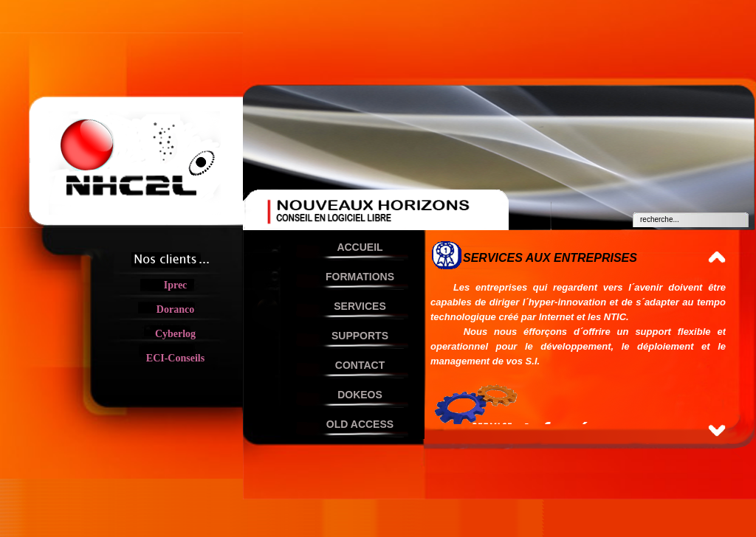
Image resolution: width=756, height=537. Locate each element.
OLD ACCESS (360, 424)
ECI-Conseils (175, 358)
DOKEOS (360, 395)
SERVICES (360, 306)
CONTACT (360, 365)
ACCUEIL (360, 247)
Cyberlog (175, 334)
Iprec (176, 285)
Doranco (175, 309)
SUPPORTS (360, 336)
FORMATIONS (360, 277)
